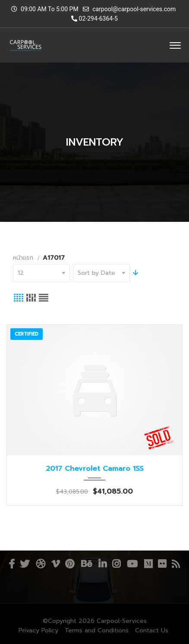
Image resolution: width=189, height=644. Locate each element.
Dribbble (41, 564)
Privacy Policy (38, 630)
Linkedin (102, 564)
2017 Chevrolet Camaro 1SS (95, 469)
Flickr (162, 564)
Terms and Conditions (97, 630)
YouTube (132, 564)
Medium (148, 564)
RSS (176, 564)
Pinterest (70, 564)
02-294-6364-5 (94, 19)
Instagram (116, 564)
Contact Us (152, 630)
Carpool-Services (122, 621)
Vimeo (55, 564)
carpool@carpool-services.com (134, 9)
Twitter (25, 564)
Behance (87, 564)
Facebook (12, 564)
